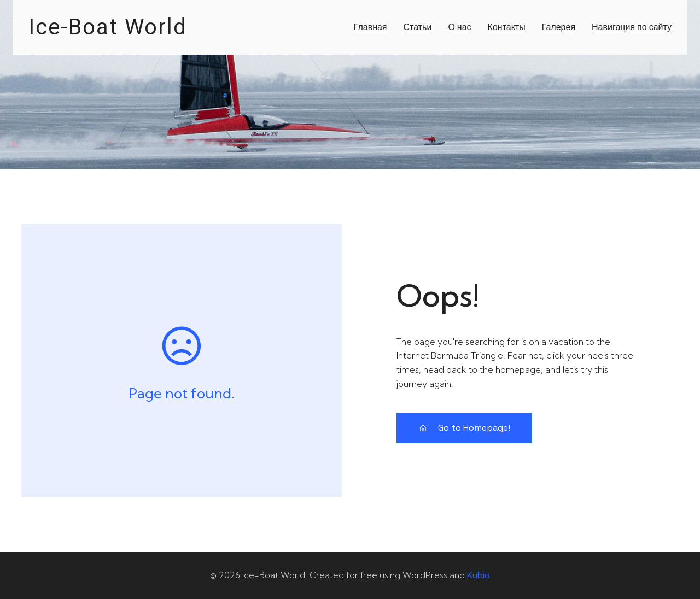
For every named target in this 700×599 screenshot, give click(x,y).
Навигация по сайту (632, 27)
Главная (371, 27)
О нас (459, 27)
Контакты (507, 27)
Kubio (479, 575)
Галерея (559, 27)
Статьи (418, 27)
